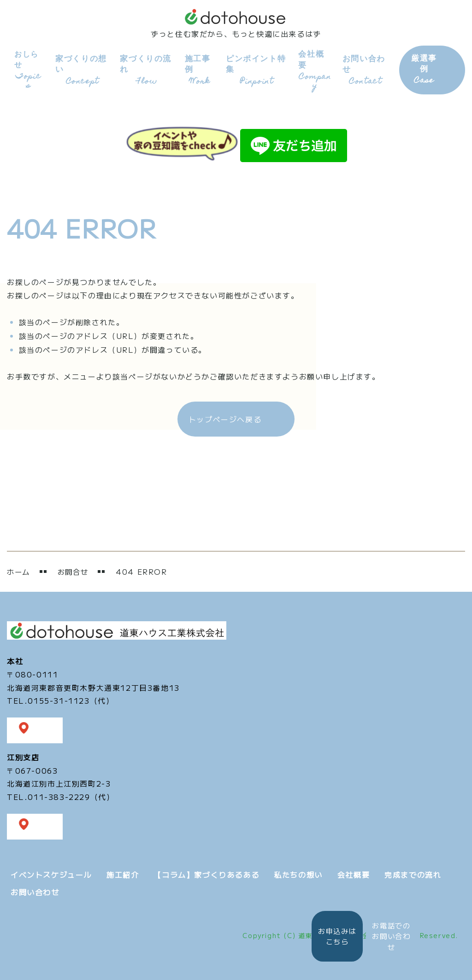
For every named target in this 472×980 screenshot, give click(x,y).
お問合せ (75, 570)
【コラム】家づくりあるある (206, 873)
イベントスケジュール (51, 873)
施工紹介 (123, 873)
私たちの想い (298, 873)
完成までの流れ (413, 873)
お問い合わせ (362, 69)
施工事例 (197, 69)
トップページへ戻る (225, 417)
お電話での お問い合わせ (390, 935)
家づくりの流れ (144, 69)
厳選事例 (420, 69)
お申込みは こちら (329, 934)
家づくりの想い (81, 69)
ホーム (19, 570)
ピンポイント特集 (253, 69)
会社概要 (311, 69)
